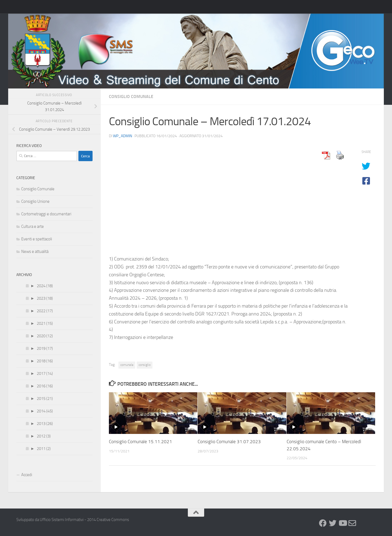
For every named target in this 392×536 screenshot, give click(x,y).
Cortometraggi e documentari (46, 214)
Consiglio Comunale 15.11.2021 (140, 442)
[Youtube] (342, 523)
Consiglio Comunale (131, 97)
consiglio (145, 365)
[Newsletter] (352, 523)
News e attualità (35, 252)
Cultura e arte (33, 226)
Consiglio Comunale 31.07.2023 (229, 442)
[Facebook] (323, 523)
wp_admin (122, 136)
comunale (127, 365)
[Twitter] (333, 523)
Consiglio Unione (35, 201)
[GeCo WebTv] (362, 524)
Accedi (27, 475)
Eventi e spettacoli (37, 239)
